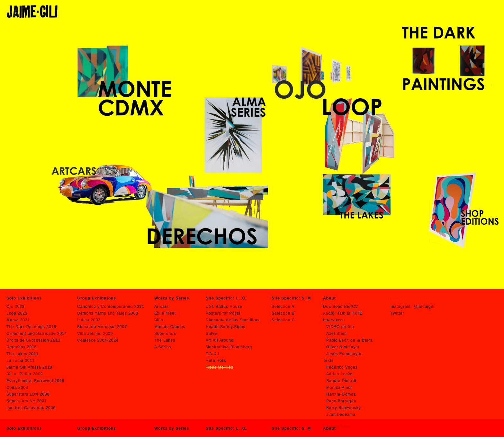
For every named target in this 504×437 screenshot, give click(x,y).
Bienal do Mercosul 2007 (102, 327)
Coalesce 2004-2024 (98, 340)
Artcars (162, 307)
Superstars (165, 334)
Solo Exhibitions (24, 428)
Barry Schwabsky (344, 408)
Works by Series (172, 428)
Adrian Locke (339, 374)
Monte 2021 (18, 320)
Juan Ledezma (341, 415)
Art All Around (220, 340)
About (329, 428)
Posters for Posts (223, 313)
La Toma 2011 (21, 361)
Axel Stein (337, 334)
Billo (159, 320)
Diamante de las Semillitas (233, 320)
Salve (211, 334)
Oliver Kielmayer (343, 347)
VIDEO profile (340, 327)
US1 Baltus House (224, 307)
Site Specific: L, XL (226, 428)
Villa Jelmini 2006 (95, 334)
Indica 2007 (89, 320)
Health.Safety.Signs (226, 327)
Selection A (283, 307)
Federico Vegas (342, 367)
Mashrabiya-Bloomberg (229, 347)
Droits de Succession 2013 (33, 340)
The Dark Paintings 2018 (31, 327)
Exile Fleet (165, 313)
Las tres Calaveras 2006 (31, 408)
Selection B (283, 313)
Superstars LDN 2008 (28, 394)
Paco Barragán (341, 401)
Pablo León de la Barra (350, 340)
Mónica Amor (339, 388)
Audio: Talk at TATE (343, 313)
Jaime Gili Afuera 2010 (29, 367)
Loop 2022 (17, 313)
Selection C (283, 320)
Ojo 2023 (16, 307)
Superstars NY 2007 (27, 401)
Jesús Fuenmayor (344, 354)
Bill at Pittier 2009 (25, 374)
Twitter (397, 313)
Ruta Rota (216, 361)
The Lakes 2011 (22, 354)
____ (396, 298)
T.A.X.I (212, 354)
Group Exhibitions (97, 428)
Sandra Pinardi (341, 381)
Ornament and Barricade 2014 (37, 334)
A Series (163, 347)
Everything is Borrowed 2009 (35, 381)
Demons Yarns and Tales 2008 (108, 313)
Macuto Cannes (170, 327)
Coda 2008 (17, 388)
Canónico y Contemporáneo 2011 (111, 307)
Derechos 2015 (22, 347)
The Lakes (165, 340)
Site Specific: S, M (291, 428)
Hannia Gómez (341, 394)
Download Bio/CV (341, 307)
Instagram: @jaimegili (413, 307)
